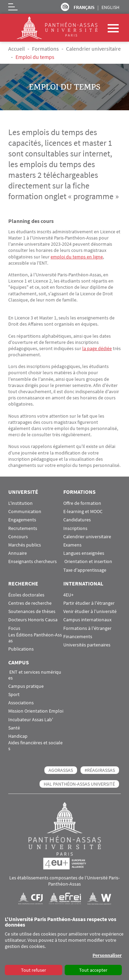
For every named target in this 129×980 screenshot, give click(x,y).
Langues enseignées (84, 553)
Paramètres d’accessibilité (65, 7)
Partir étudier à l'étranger (89, 603)
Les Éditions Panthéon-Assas (35, 638)
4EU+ (68, 595)
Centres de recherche (30, 603)
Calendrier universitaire (93, 49)
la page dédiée (97, 348)
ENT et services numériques (35, 675)
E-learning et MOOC (83, 512)
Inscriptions (75, 528)
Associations (21, 703)
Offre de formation (82, 503)
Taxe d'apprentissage (85, 570)
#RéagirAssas (100, 770)
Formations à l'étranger (87, 628)
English (110, 7)
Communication (25, 512)
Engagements (22, 520)
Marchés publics (25, 545)
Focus (14, 628)
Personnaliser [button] (107, 955)
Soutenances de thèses (32, 611)
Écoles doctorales (26, 595)
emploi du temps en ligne (77, 257)
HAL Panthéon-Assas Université (79, 784)
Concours (18, 537)
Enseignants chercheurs (33, 562)
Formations (45, 49)
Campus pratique (26, 686)
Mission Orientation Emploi (36, 711)
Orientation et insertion (88, 562)
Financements (78, 637)
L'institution (20, 503)
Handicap (18, 736)
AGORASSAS (61, 770)
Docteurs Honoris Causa (33, 620)
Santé (14, 728)
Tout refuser (34, 970)
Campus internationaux (87, 620)
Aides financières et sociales (35, 746)
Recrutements (23, 528)
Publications (21, 649)
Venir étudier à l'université (90, 611)
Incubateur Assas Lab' (31, 720)
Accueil (17, 49)
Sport (14, 695)
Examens (72, 545)
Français (84, 7)
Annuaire (18, 553)
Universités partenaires (87, 645)
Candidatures (77, 520)
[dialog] (64, 946)
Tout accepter (93, 970)
